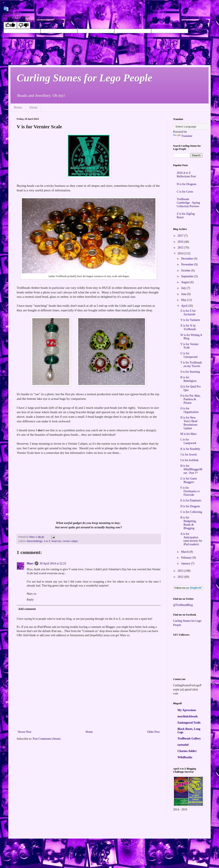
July (184, 288)
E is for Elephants (191, 500)
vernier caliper (70, 541)
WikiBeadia (185, 757)
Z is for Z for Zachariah (188, 313)
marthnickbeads (188, 716)
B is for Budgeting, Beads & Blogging (188, 523)
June (184, 294)
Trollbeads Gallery (189, 739)
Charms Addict (187, 751)
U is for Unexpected (189, 355)
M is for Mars (188, 434)
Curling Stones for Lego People (84, 78)
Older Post (154, 732)
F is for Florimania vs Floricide (190, 491)
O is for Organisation (189, 410)
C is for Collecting (191, 512)
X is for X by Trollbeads (188, 327)
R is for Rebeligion (188, 379)
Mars (30, 563)
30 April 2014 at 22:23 (53, 563)
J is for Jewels (189, 455)
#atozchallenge (35, 541)
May (184, 300)
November (188, 264)
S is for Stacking (190, 372)
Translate (183, 136)
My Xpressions (187, 710)
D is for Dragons (187, 184)
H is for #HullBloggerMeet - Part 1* (191, 469)
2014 (181, 253)
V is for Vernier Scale (189, 346)
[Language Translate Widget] (194, 127)
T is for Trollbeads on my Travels (191, 364)
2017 (181, 236)
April (184, 306)
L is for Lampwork (188, 441)
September (188, 276)
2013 (181, 571)
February (187, 558)
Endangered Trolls (189, 723)
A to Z (47, 541)
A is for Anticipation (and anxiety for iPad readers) (191, 539)
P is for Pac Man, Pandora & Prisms (190, 399)
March (185, 552)
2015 (181, 248)
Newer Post (25, 732)
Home (18, 107)
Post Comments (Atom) (47, 739)
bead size (57, 541)
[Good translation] (10, 25)
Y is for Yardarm (190, 320)
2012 (181, 577)
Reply (30, 600)
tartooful (183, 745)
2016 (181, 242)
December (187, 259)
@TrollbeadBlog (183, 605)
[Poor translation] (24, 25)
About (33, 107)
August (186, 282)
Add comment (27, 609)
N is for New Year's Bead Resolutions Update (189, 423)
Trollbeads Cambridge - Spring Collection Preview (188, 203)
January (186, 563)
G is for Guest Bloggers (189, 480)
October (186, 271)
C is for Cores (185, 192)
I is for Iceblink (189, 460)
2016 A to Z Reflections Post (186, 175)
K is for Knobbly (190, 449)
